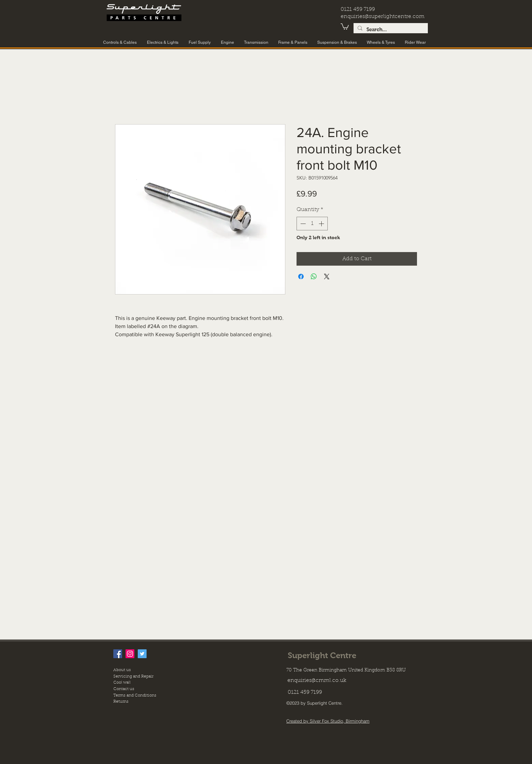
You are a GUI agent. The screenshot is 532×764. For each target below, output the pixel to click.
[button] (345, 26)
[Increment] (322, 224)
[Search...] (390, 30)
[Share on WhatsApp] (314, 276)
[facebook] (118, 654)
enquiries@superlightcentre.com (383, 17)
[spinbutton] (312, 224)
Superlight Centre (322, 655)
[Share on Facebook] (301, 276)
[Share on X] (327, 276)
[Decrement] (302, 224)
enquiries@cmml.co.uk (317, 681)
